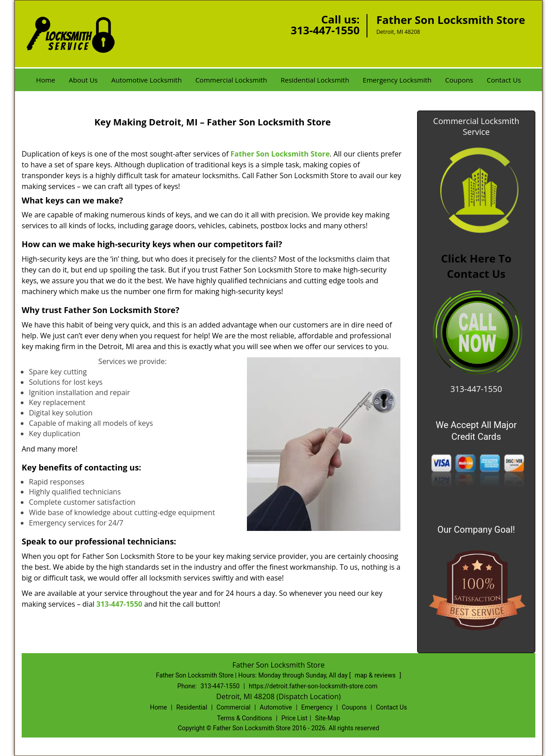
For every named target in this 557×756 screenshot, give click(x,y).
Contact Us (504, 80)
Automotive (276, 707)
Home (46, 80)
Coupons (459, 80)
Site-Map (327, 718)
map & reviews (376, 675)
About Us (83, 80)
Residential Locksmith (315, 80)
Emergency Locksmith (397, 80)
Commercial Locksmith (231, 80)
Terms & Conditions (245, 718)
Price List (294, 718)
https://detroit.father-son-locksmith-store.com (313, 686)
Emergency (317, 707)
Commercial (234, 707)
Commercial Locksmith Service (476, 126)
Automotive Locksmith (146, 80)
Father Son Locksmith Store (280, 154)
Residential (192, 707)
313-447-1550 (325, 30)
